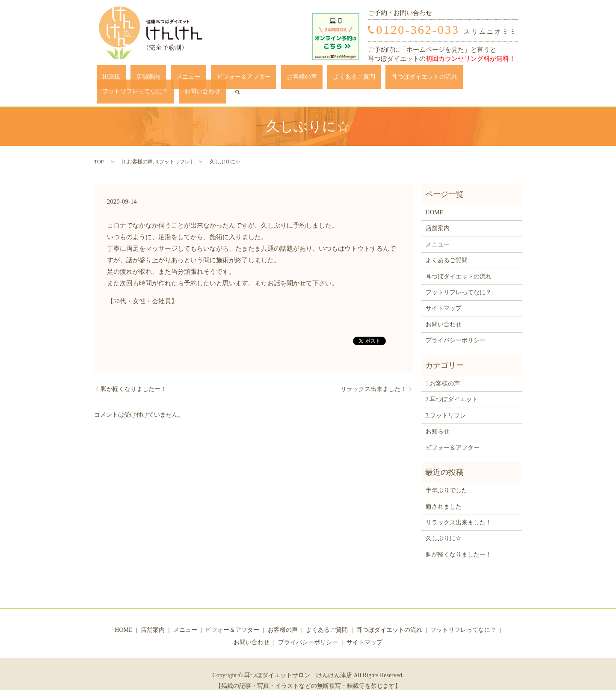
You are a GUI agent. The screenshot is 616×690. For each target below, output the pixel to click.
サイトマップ (444, 295)
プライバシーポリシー (456, 327)
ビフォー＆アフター (207, 79)
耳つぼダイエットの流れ (353, 79)
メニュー (164, 79)
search (509, 79)
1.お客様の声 (138, 148)
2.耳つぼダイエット (452, 386)
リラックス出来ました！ (373, 376)
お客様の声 (254, 79)
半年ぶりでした (447, 478)
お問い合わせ (480, 79)
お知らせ (438, 418)
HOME (109, 79)
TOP (99, 148)
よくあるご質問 (295, 79)
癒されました (444, 493)
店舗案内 (135, 79)
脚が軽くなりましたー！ (133, 376)
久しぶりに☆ (444, 526)
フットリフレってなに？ (424, 79)
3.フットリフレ (173, 148)
